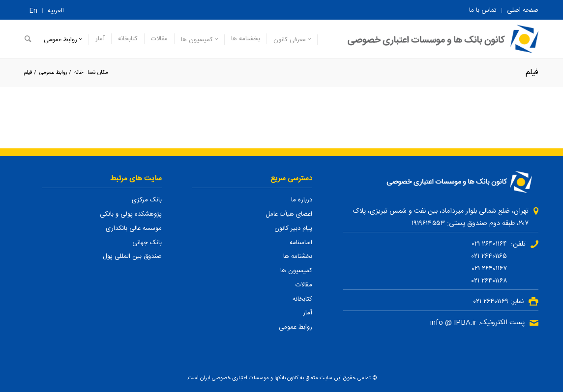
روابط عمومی (296, 327)
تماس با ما (483, 10)
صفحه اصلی (523, 10)
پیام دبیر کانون (293, 228)
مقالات (304, 285)
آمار (308, 313)
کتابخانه (302, 299)
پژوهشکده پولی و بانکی (131, 214)
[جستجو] (28, 39)
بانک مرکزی (147, 200)
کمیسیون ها (296, 271)
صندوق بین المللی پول (132, 256)
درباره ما (302, 200)
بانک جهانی (147, 243)
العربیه (56, 11)
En (33, 11)
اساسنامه (301, 243)
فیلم (532, 72)
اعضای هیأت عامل (289, 214)
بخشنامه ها (298, 256)
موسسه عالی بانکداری (134, 228)
